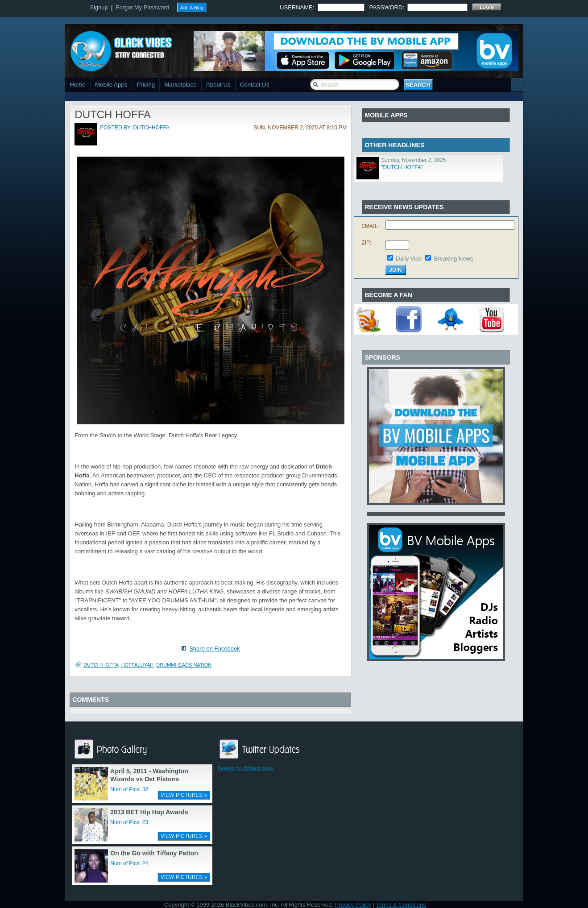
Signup (99, 7)
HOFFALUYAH (138, 665)
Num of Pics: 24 (129, 863)
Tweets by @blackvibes (245, 768)
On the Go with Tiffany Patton (154, 853)
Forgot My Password (143, 7)
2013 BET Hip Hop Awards (149, 812)
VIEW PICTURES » (184, 795)
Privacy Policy (353, 905)
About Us (218, 85)
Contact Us (255, 85)
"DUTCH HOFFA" (402, 167)
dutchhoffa (151, 128)
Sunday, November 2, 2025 (413, 160)
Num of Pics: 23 (129, 822)
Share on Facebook (214, 649)
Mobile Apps (111, 85)
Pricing (146, 85)
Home (78, 85)
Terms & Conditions (401, 905)
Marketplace (180, 85)
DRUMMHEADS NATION (184, 665)
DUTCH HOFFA (101, 665)
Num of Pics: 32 (129, 789)
